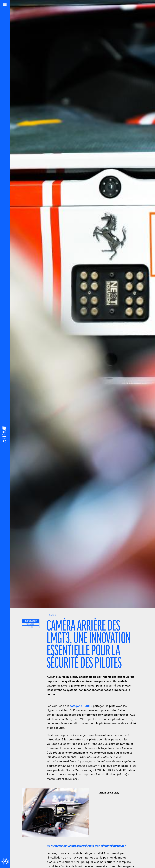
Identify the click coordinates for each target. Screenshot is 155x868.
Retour (52, 615)
